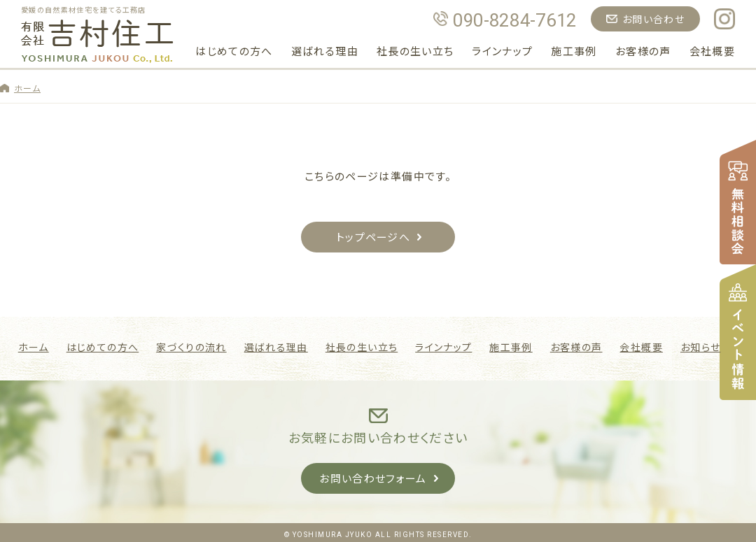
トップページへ (373, 237)
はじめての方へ (234, 51)
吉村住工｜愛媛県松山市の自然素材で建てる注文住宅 (97, 41)
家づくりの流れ (191, 345)
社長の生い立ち (415, 51)
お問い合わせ (653, 19)
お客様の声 (643, 51)
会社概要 (712, 51)
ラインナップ (502, 51)
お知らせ (700, 345)
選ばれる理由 (325, 51)
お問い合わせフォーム (373, 477)
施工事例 (574, 51)
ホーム (27, 88)
